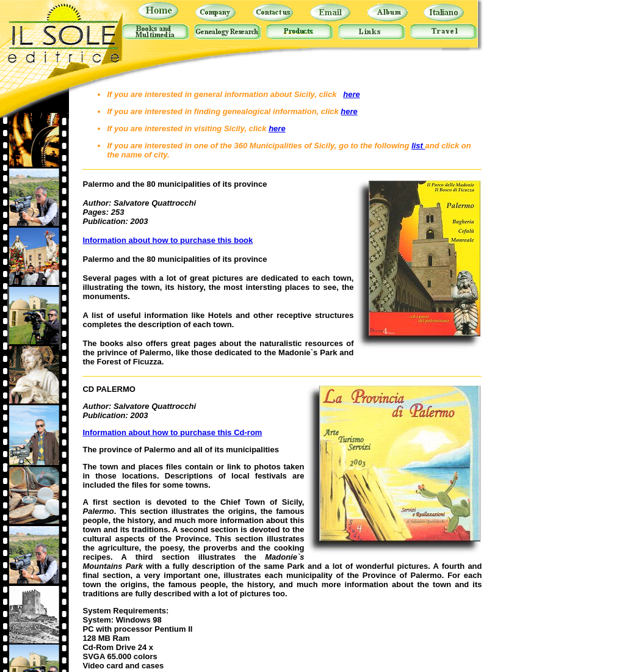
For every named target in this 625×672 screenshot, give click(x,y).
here (351, 94)
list (418, 146)
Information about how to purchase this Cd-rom (172, 432)
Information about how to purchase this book (168, 240)
